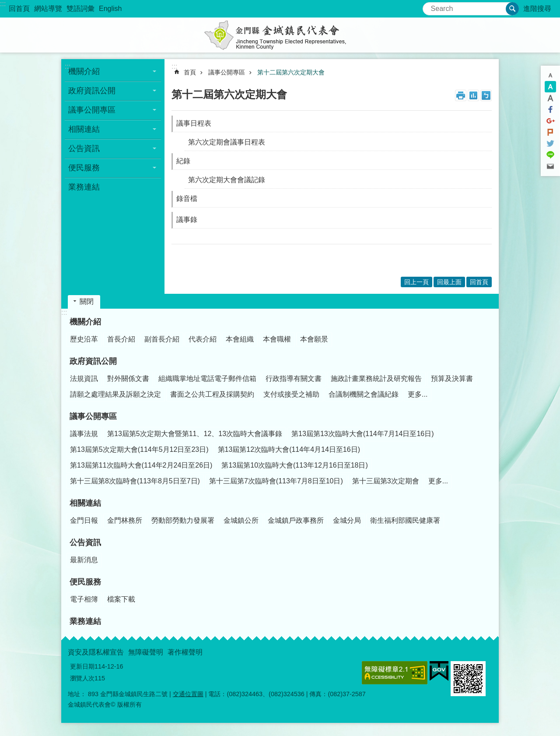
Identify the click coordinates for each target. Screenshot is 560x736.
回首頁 (19, 9)
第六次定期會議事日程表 (227, 142)
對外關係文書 (128, 379)
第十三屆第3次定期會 (386, 481)
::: (3, 4)
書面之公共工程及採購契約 (212, 394)
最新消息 (84, 560)
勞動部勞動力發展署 (183, 520)
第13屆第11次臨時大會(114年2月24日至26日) (141, 465)
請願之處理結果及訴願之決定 (115, 394)
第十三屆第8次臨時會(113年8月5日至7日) (135, 481)
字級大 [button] (550, 98)
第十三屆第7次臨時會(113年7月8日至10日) (276, 481)
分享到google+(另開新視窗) (550, 121)
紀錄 (183, 161)
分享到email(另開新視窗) (550, 166)
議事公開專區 (92, 110)
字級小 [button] (550, 75)
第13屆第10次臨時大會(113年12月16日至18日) (294, 465)
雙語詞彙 (80, 9)
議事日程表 (194, 123)
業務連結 (84, 187)
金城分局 (347, 520)
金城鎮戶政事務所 (296, 520)
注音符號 (486, 95)
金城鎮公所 (241, 520)
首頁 (190, 72)
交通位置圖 (188, 694)
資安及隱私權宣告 (96, 652)
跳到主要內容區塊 (5, 5)
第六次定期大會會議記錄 (227, 180)
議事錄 (187, 220)
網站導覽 (48, 9)
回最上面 (449, 282)
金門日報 (84, 520)
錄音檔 (187, 199)
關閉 (87, 301)
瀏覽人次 (82, 678)
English (110, 9)
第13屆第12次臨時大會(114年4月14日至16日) (289, 449)
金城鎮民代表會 (280, 35)
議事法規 (84, 434)
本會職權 (277, 339)
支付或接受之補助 (291, 394)
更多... (418, 394)
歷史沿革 (84, 339)
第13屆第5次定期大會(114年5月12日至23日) (139, 449)
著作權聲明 (185, 652)
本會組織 (240, 339)
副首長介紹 (162, 339)
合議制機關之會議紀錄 (364, 394)
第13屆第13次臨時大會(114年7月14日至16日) (362, 434)
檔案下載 (121, 599)
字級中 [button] (550, 87)
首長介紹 (121, 339)
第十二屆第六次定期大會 (291, 72)
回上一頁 (416, 282)
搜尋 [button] (512, 9)
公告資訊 (84, 148)
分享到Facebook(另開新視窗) (550, 109)
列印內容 (461, 95)
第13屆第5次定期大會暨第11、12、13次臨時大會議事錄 (195, 434)
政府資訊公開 (92, 91)
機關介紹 (84, 71)
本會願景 (314, 339)
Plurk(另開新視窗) (550, 132)
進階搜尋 (537, 9)
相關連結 (84, 129)
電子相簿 (84, 599)
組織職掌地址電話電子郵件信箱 (207, 379)
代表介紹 (203, 339)
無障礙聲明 (146, 652)
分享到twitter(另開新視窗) (550, 144)
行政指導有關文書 (294, 379)
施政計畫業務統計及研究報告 (376, 379)
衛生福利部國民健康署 (405, 520)
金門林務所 (125, 520)
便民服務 (84, 168)
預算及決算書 (452, 379)
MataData (473, 95)
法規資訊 (84, 379)
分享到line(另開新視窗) (550, 155)
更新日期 (82, 666)
